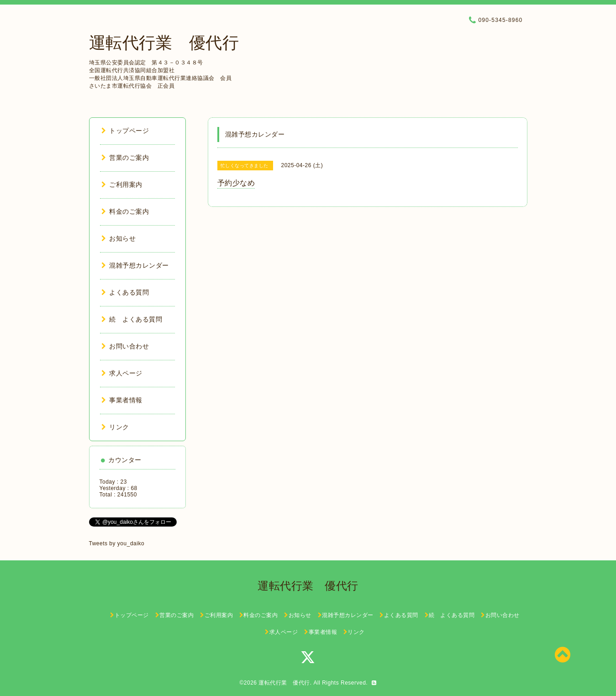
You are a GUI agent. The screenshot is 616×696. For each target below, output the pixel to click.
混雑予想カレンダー (135, 265)
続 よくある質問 (132, 319)
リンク (115, 427)
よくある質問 (125, 292)
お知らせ (119, 238)
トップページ (125, 131)
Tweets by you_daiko (117, 543)
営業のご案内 (125, 158)
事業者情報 (122, 400)
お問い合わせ (125, 346)
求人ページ (122, 373)
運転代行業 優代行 (164, 43)
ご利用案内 (122, 185)
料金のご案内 (125, 211)
